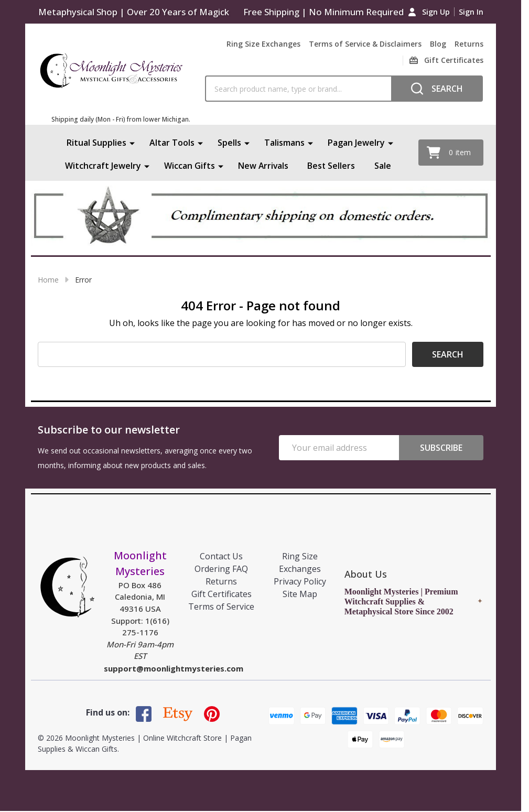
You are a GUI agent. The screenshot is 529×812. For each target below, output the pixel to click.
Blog (438, 44)
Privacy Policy (300, 581)
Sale (383, 166)
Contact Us (221, 556)
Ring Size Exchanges (263, 44)
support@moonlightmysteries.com (174, 668)
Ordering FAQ (221, 569)
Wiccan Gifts (189, 166)
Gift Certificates (222, 594)
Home (48, 280)
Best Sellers (332, 166)
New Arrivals (263, 166)
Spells (229, 143)
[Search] (437, 89)
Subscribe (441, 448)
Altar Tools (172, 143)
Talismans (284, 143)
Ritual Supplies (96, 143)
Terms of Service (221, 607)
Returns (469, 44)
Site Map (300, 594)
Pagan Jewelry (356, 143)
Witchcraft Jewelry (102, 166)
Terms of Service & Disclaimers (365, 44)
